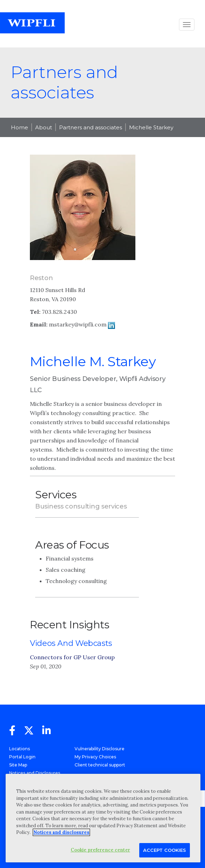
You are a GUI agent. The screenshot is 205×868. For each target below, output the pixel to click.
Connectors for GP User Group (72, 657)
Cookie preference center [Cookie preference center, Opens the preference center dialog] (100, 850)
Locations (20, 749)
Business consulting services (81, 506)
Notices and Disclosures (35, 773)
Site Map (18, 765)
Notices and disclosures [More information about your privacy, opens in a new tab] (61, 832)
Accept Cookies (165, 850)
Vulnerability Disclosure (100, 749)
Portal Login (22, 757)
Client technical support (100, 765)
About (44, 127)
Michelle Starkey (151, 127)
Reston (41, 278)
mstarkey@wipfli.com (78, 324)
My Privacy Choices (95, 757)
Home (20, 127)
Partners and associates (91, 127)
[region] (103, 818)
